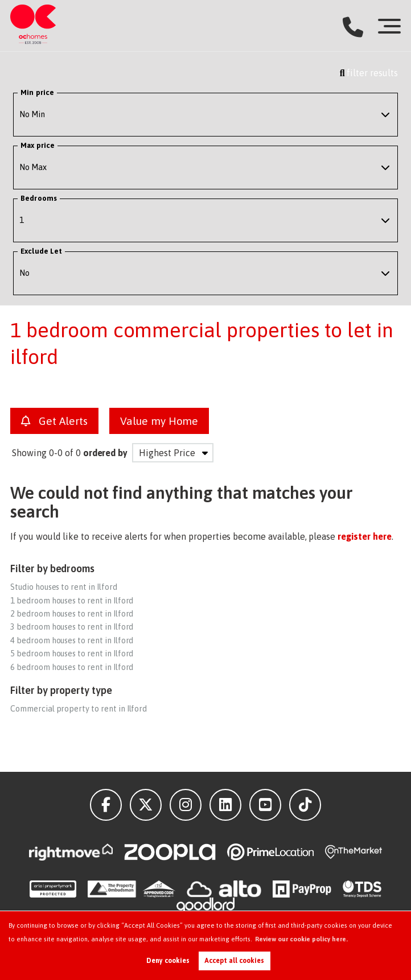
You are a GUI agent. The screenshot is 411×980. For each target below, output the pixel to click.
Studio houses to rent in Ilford (64, 587)
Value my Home (159, 421)
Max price (38, 145)
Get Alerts (54, 421)
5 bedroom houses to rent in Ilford (72, 654)
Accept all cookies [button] (234, 961)
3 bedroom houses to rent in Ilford (72, 627)
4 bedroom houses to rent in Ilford (72, 640)
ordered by (106, 453)
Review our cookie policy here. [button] (301, 939)
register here (364, 536)
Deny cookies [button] (168, 961)
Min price (37, 92)
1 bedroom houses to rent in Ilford (72, 601)
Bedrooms (39, 198)
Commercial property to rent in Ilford (79, 709)
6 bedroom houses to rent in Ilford (72, 667)
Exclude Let (41, 251)
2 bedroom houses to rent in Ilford (72, 614)
